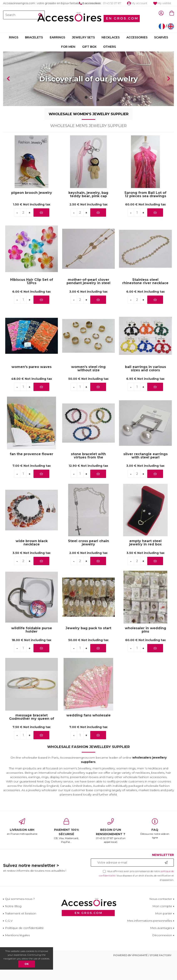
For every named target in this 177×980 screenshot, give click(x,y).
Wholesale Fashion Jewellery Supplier (88, 747)
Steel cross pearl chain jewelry (88, 543)
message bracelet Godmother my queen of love (32, 717)
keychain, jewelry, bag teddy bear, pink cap (88, 194)
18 (32, 640)
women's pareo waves (32, 367)
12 (88, 466)
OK (27, 964)
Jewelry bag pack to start (88, 628)
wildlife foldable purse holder (32, 630)
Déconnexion (162, 935)
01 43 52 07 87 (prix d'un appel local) (111, 831)
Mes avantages (161, 928)
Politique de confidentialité (24, 928)
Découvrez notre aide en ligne (155, 829)
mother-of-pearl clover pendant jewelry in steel (88, 281)
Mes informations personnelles (150, 921)
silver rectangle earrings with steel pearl (145, 456)
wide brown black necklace (32, 543)
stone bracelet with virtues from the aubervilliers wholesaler (88, 456)
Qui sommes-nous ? (20, 899)
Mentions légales (17, 935)
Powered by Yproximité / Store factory (142, 955)
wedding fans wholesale (88, 715)
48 (32, 379)
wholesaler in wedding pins (145, 630)
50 (88, 379)
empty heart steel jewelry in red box (145, 543)
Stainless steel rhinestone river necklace (145, 281)
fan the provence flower (32, 454)
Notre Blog (13, 906)
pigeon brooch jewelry (32, 193)
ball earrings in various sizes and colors (145, 369)
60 (145, 204)
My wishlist (162, 3)
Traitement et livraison (21, 913)
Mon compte (162, 906)
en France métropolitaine (22, 827)
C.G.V (9, 921)
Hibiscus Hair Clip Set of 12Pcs (32, 281)
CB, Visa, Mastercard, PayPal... (66, 831)
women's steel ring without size (88, 369)
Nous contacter (161, 899)
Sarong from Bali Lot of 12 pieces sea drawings (145, 194)
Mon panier (164, 913)
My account (137, 3)
